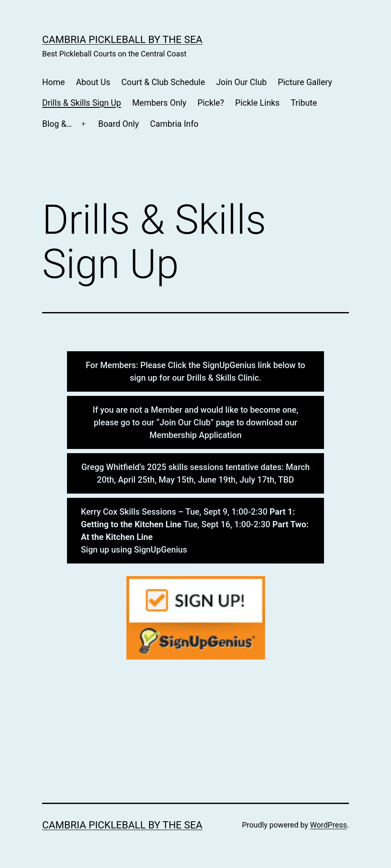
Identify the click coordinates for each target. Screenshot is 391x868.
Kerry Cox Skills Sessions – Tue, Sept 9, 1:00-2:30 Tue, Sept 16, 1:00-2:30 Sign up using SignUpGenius (195, 531)
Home (54, 82)
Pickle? (211, 103)
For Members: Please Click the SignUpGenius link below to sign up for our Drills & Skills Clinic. (196, 371)
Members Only (159, 103)
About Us (93, 82)
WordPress (328, 825)
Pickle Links (257, 103)
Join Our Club (241, 82)
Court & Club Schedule (163, 82)
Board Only (119, 124)
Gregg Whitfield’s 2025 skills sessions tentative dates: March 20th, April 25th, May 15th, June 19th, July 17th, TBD (195, 473)
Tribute (304, 103)
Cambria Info (174, 124)
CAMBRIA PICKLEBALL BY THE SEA (122, 40)
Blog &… (57, 124)
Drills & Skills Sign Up (82, 103)
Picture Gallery (305, 82)
